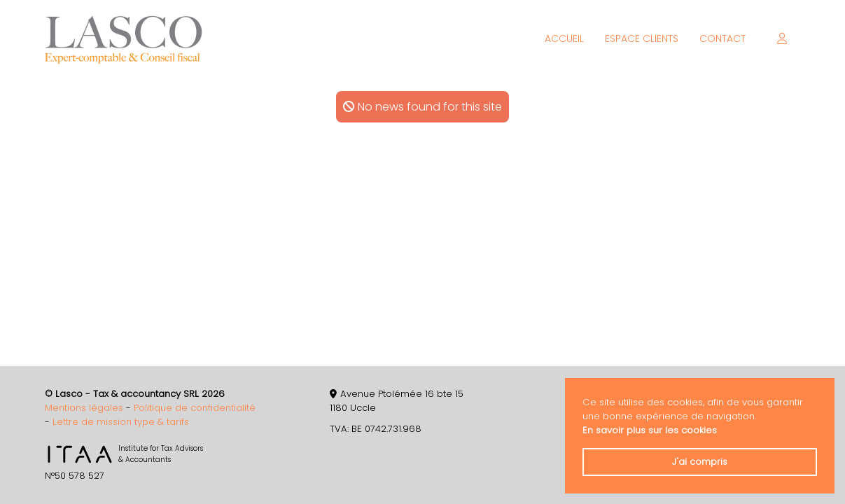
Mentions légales (84, 408)
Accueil (564, 38)
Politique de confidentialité (195, 408)
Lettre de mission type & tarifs (121, 422)
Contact (722, 38)
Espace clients (642, 38)
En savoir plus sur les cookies (650, 430)
